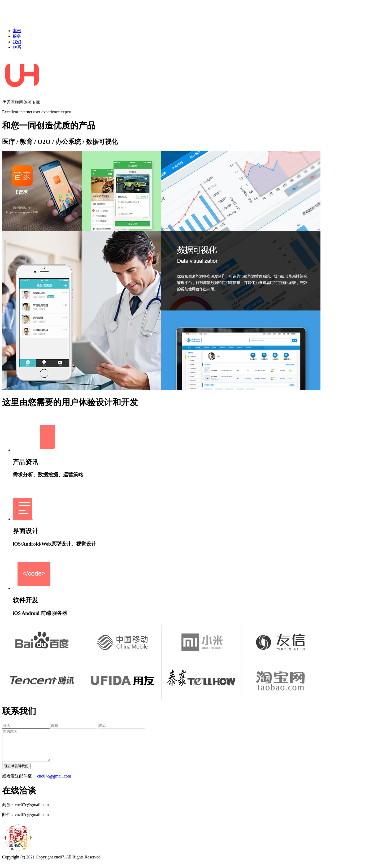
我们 (17, 42)
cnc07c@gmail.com (54, 782)
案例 (17, 31)
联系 (17, 47)
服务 (17, 36)
